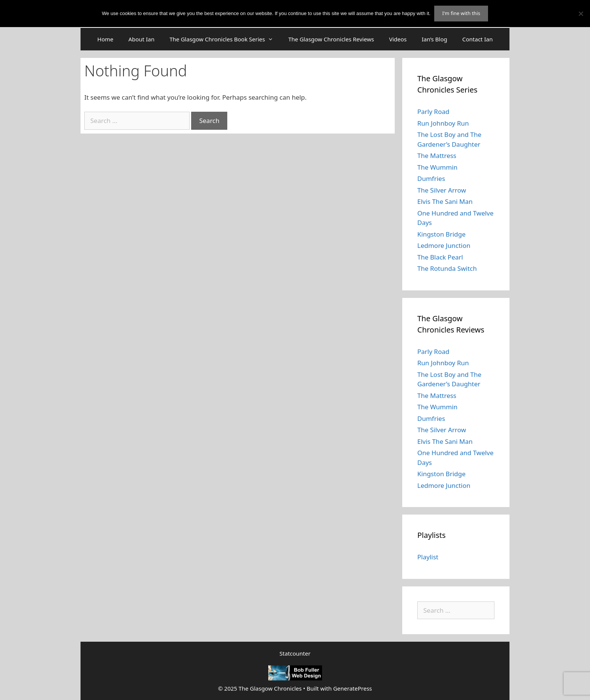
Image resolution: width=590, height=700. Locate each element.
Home (106, 39)
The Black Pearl (440, 257)
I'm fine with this (461, 13)
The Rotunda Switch (447, 268)
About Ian (141, 39)
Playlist (428, 557)
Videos (398, 39)
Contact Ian (478, 39)
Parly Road (433, 112)
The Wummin (437, 167)
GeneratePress (352, 688)
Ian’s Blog (435, 39)
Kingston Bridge (441, 234)
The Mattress (437, 156)
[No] (581, 14)
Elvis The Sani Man (445, 201)
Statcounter (295, 653)
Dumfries (431, 178)
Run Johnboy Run (443, 123)
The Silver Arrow (442, 190)
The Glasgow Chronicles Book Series (225, 39)
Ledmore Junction (444, 245)
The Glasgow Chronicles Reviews (331, 39)
